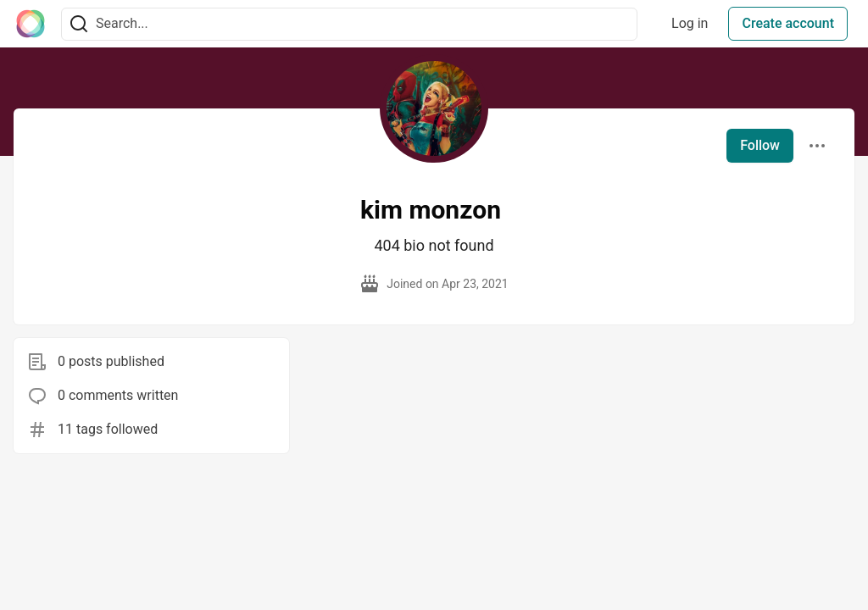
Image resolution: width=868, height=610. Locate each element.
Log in (690, 23)
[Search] (79, 24)
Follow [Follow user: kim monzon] (760, 145)
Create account (788, 23)
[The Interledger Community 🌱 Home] (31, 24)
